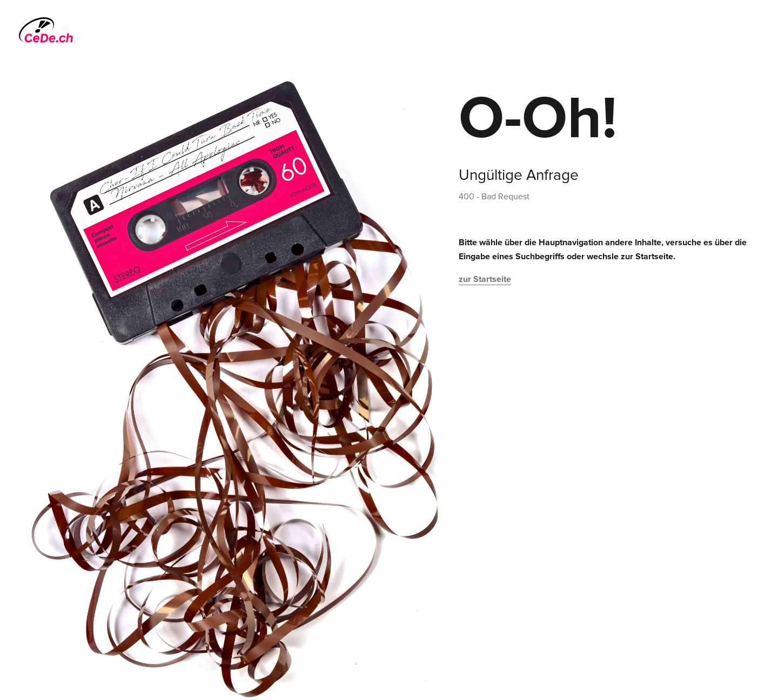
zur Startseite (485, 279)
